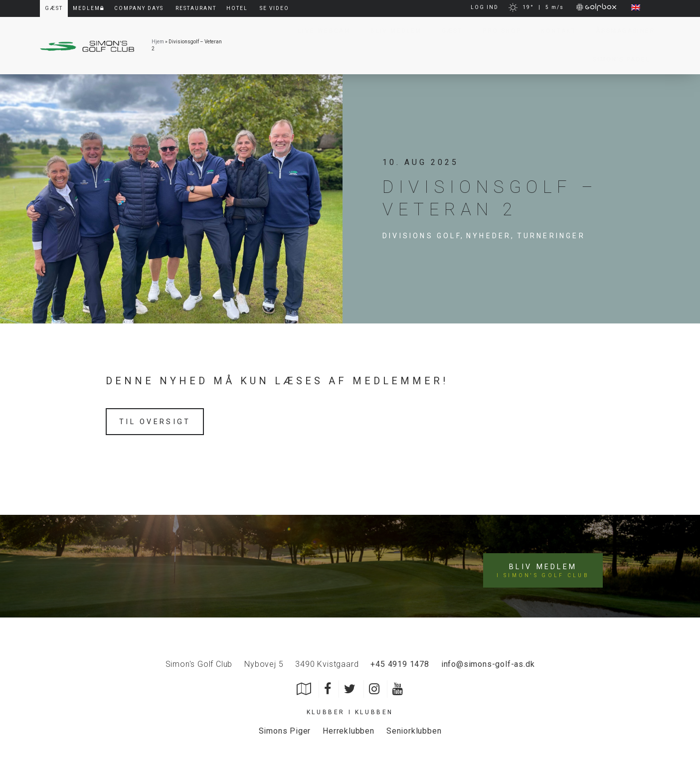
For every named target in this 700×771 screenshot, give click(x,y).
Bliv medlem (545, 564)
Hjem (158, 42)
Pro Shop (497, 31)
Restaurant (196, 8)
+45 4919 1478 (400, 658)
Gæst (447, 31)
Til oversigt (159, 422)
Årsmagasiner (620, 31)
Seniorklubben (414, 725)
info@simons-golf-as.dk (488, 658)
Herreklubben (349, 725)
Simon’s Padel (616, 59)
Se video (274, 8)
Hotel (237, 8)
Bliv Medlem (391, 31)
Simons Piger (285, 725)
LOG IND (485, 7)
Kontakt (553, 31)
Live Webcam (319, 31)
